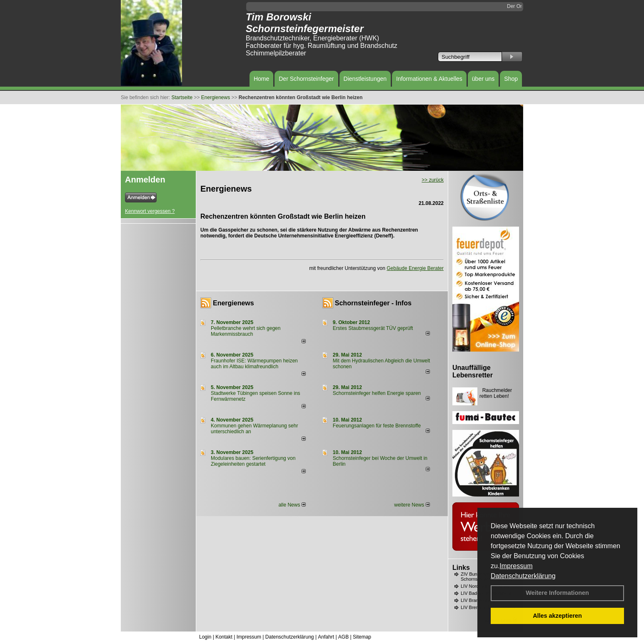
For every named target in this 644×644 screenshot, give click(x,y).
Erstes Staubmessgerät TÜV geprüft (373, 328)
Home (261, 79)
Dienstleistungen (365, 79)
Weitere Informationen (557, 593)
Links (461, 568)
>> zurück (433, 180)
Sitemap (362, 637)
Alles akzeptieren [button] (557, 616)
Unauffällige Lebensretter (473, 371)
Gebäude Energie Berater (415, 268)
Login (205, 637)
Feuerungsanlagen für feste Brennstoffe (377, 426)
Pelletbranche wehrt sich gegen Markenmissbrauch (246, 331)
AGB (343, 637)
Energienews (233, 303)
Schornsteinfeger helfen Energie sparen (377, 393)
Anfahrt (326, 637)
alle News (292, 505)
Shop (511, 79)
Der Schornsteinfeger (306, 79)
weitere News (412, 505)
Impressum (516, 566)
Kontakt (224, 637)
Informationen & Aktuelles (429, 79)
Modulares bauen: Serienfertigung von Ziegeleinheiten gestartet (253, 461)
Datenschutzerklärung (523, 576)
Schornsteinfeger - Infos (373, 303)
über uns (483, 79)
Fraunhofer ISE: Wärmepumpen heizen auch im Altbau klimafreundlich (254, 364)
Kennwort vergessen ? (150, 211)
